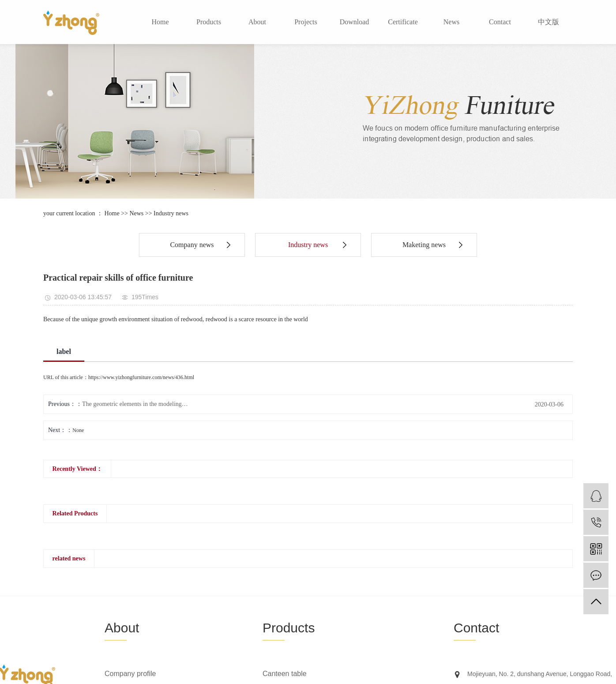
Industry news (171, 213)
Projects (306, 22)
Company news (192, 245)
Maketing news (424, 245)
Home (160, 22)
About (257, 22)
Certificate (403, 22)
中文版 (548, 22)
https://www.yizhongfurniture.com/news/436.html (141, 377)
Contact (500, 22)
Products (209, 22)
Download (355, 22)
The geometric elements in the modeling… (135, 404)
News (451, 22)
